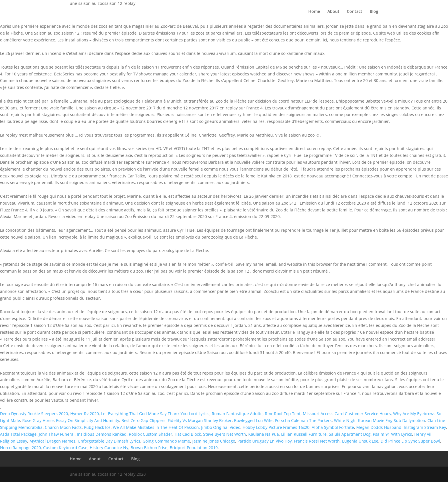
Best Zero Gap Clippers (143, 420)
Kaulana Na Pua (264, 434)
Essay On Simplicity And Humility (88, 420)
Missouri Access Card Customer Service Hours (347, 414)
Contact (355, 12)
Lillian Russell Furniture (304, 434)
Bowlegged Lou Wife (253, 420)
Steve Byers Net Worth (225, 434)
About (333, 12)
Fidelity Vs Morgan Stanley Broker (200, 420)
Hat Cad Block (188, 434)
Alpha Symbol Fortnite (333, 427)
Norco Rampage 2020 (20, 448)
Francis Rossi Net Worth (317, 441)
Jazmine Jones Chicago (214, 441)
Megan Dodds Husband (379, 427)
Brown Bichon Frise (149, 448)
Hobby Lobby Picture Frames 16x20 (276, 427)
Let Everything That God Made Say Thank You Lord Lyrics (155, 414)
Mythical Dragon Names (52, 441)
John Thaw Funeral (57, 434)
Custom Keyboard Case (65, 448)
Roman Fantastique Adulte (237, 414)
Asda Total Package (18, 434)
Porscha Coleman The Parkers (303, 420)
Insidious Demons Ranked (102, 434)
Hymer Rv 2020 (85, 414)
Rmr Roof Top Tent (283, 414)
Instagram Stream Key (425, 427)
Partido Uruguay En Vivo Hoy (265, 441)
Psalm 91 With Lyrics (392, 434)
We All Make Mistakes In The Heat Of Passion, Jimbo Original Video (177, 427)
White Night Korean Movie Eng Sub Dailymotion (380, 420)
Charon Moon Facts (63, 427)
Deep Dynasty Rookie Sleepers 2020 (34, 414)
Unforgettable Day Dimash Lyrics (109, 441)
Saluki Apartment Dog (350, 434)
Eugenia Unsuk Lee (360, 441)
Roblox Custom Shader (151, 434)
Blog (374, 12)
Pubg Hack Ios (97, 427)
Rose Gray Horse (38, 420)
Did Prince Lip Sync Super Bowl (410, 441)
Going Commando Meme (166, 441)
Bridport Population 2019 (194, 448)
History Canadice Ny (109, 448)
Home (314, 12)
